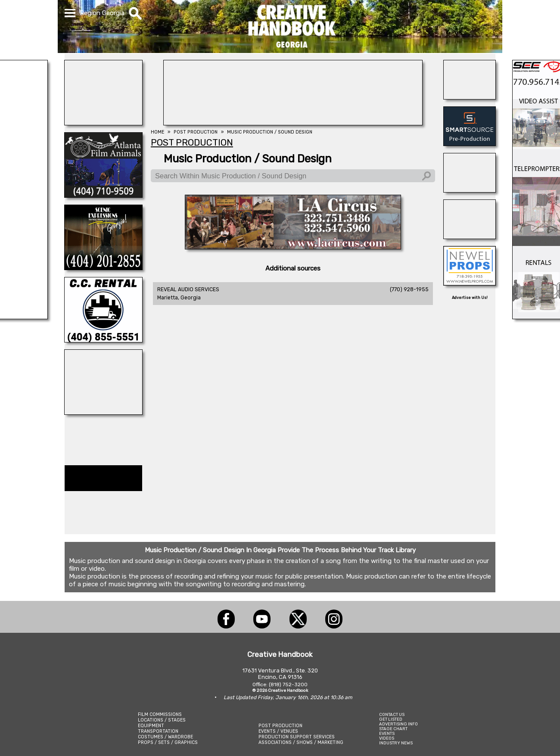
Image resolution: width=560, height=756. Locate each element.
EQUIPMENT (151, 726)
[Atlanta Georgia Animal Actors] (470, 97)
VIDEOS (387, 738)
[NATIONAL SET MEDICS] (103, 123)
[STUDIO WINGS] (103, 412)
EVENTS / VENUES (278, 731)
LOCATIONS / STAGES (162, 720)
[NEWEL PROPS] (470, 283)
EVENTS (387, 733)
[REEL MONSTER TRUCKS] (470, 190)
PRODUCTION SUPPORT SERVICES (297, 737)
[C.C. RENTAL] (103, 340)
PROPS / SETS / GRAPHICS (168, 742)
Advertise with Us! (470, 298)
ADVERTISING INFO (398, 724)
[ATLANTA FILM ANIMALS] (103, 195)
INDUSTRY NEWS (396, 743)
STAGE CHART (393, 729)
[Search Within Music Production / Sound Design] (293, 176)
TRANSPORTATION (158, 731)
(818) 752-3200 (288, 684)
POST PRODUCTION (280, 726)
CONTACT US (392, 714)
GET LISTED (391, 719)
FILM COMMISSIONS (160, 714)
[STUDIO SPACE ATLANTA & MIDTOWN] (470, 236)
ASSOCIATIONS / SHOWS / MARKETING (301, 742)
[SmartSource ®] (470, 143)
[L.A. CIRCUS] (293, 247)
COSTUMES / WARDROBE (165, 737)
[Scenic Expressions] (103, 268)
